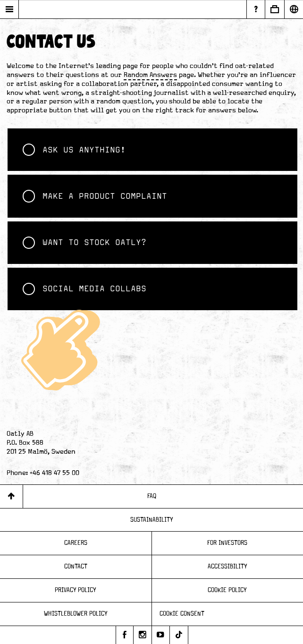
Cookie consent (182, 614)
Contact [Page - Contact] (76, 567)
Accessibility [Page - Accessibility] (227, 567)
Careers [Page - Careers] (76, 543)
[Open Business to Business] (274, 9)
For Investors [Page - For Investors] (227, 543)
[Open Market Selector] (294, 9)
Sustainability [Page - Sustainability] (152, 520)
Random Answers (150, 75)
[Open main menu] (9, 9)
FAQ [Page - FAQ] (152, 496)
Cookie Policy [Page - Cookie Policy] (227, 590)
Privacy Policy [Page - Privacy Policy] (76, 590)
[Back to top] (12, 496)
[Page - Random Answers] (256, 9)
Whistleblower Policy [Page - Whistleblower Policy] (76, 614)
